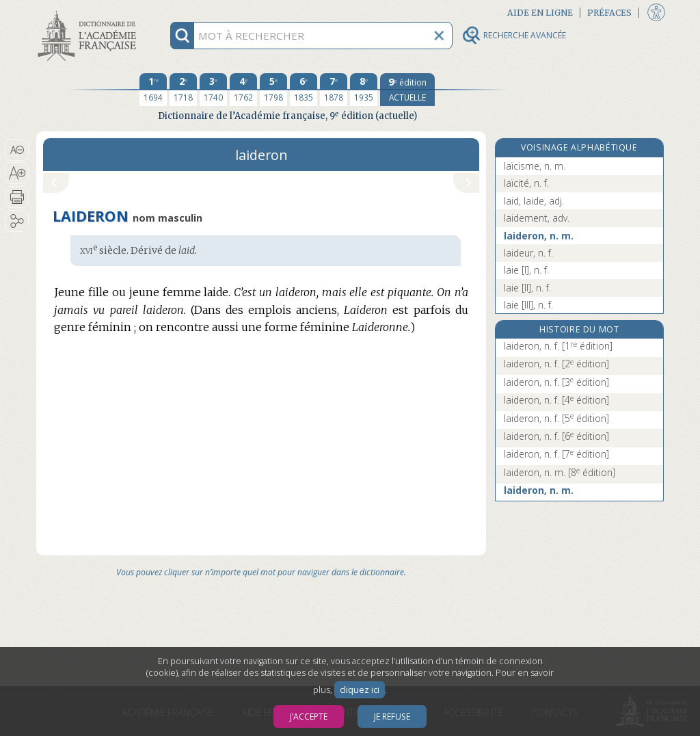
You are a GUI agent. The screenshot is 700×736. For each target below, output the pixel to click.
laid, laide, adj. (534, 201)
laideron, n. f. (558, 346)
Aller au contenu (90, 12)
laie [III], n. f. (528, 305)
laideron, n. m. (539, 236)
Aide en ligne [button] (540, 13)
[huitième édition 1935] (364, 90)
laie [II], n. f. (527, 288)
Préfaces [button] (609, 13)
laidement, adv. (537, 218)
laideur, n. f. (528, 253)
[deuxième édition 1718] (183, 90)
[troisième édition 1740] (213, 90)
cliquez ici (360, 690)
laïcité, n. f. (526, 183)
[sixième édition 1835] (304, 90)
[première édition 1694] (153, 90)
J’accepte (309, 717)
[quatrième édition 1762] (243, 90)
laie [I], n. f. (526, 270)
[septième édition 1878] (334, 90)
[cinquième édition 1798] (273, 90)
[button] (17, 150)
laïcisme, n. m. (535, 166)
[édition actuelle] (407, 90)
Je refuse (392, 717)
